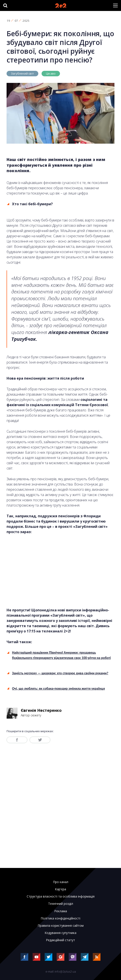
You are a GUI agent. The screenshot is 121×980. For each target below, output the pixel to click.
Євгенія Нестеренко (41, 710)
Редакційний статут (60, 940)
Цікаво (51, 73)
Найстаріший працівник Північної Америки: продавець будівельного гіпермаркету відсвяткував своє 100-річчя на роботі (61, 655)
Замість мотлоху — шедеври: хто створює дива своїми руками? (60, 673)
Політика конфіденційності (60, 918)
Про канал (61, 882)
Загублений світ (22, 73)
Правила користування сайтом (61, 926)
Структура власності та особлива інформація (61, 896)
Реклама (61, 911)
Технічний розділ (61, 904)
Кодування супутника (60, 933)
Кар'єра (60, 889)
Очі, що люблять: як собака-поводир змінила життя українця (58, 688)
